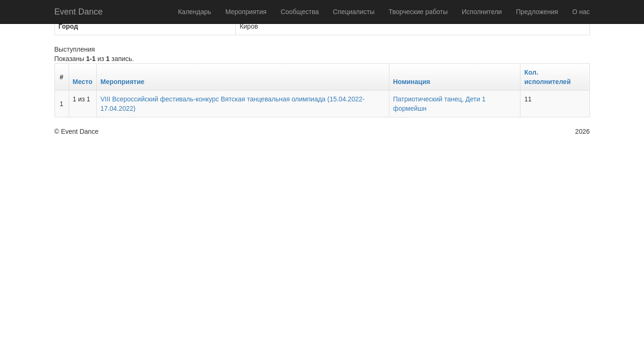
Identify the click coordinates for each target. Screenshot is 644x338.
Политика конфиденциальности (493, 131)
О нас (581, 12)
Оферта (559, 131)
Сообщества (299, 12)
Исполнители (482, 12)
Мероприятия (246, 12)
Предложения (537, 12)
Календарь (195, 12)
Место (83, 82)
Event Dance (79, 12)
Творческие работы (418, 12)
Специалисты (354, 12)
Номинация (412, 82)
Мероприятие (123, 82)
